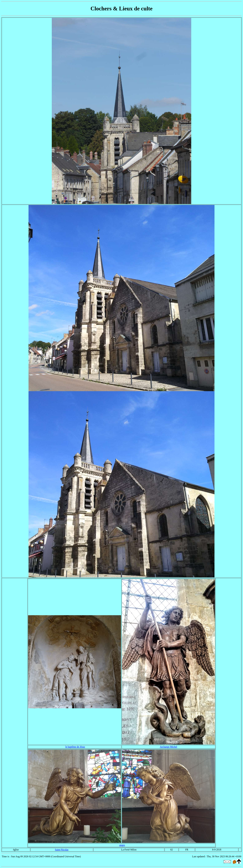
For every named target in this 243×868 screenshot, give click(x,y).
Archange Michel (168, 747)
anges (122, 845)
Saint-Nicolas (62, 850)
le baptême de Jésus (75, 747)
